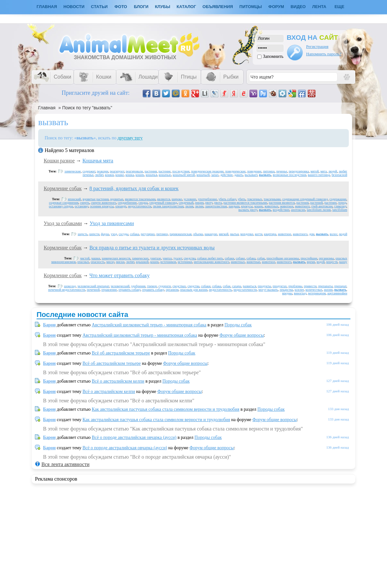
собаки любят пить (210, 258)
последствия (181, 171)
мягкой (224, 234)
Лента (319, 7)
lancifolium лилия (319, 210)
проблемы (295, 286)
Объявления (218, 7)
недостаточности (139, 206)
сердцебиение (127, 203)
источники (185, 262)
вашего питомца (319, 175)
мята (324, 171)
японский (74, 199)
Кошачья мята (98, 161)
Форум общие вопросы (242, 335)
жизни (328, 290)
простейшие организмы (283, 258)
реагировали (134, 171)
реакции (103, 171)
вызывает (251, 175)
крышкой (142, 262)
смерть (85, 203)
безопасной (339, 175)
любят (99, 175)
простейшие (309, 258)
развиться (249, 286)
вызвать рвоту (248, 210)
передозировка (299, 171)
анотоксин (298, 210)
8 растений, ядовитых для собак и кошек (134, 188)
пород (342, 203)
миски (120, 262)
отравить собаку (129, 290)
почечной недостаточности (67, 290)
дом (312, 234)
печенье (282, 171)
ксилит (299, 290)
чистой (85, 258)
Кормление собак (63, 188)
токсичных (255, 199)
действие (227, 175)
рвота (218, 203)
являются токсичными (140, 199)
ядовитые (117, 199)
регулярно (148, 234)
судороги (165, 286)
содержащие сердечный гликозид (305, 199)
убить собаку (227, 199)
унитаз (167, 258)
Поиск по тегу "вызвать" (87, 108)
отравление (109, 290)
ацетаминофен (337, 293)
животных (271, 206)
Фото (121, 7)
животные (254, 262)
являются (164, 199)
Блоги (141, 7)
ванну (343, 262)
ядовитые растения (96, 199)
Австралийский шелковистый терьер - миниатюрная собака (149, 325)
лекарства (286, 290)
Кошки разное (59, 161)
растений (317, 203)
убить (242, 199)
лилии (199, 206)
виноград (300, 293)
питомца (269, 171)
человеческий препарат (93, 286)
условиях (190, 199)
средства (190, 258)
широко (177, 199)
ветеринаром (317, 293)
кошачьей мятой (184, 175)
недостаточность (221, 290)
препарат (340, 286)
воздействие (281, 210)
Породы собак (238, 325)
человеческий (120, 286)
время (311, 262)
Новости (74, 7)
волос (334, 234)
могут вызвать (268, 290)
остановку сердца (61, 206)
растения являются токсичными (245, 203)
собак (261, 258)
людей (333, 171)
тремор (152, 286)
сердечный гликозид (163, 203)
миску (111, 262)
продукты (265, 286)
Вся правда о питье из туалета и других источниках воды (152, 248)
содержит (89, 171)
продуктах (280, 286)
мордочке (247, 234)
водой (343, 234)
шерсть (83, 234)
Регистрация (317, 46)
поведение (254, 171)
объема (198, 234)
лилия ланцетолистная (168, 206)
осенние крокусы (102, 206)
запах (215, 175)
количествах (314, 290)
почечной (93, 290)
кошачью (165, 175)
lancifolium (340, 210)
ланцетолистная (216, 206)
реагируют (117, 171)
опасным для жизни (194, 290)
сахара (237, 286)
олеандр (121, 206)
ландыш (234, 206)
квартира (270, 234)
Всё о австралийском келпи (118, 381)
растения (151, 171)
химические (73, 171)
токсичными (272, 199)
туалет (178, 258)
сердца (143, 203)
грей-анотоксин (322, 206)
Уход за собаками (63, 223)
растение (165, 171)
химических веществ (116, 258)
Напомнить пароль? (324, 54)
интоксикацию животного (212, 262)
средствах (179, 286)
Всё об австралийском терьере (121, 353)
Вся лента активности (65, 464)
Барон (49, 325)
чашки (96, 258)
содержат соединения (64, 203)
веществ (332, 262)
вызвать (265, 175)
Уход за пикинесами (112, 223)
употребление (208, 199)
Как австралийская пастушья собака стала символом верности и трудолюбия (166, 409)
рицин (199, 203)
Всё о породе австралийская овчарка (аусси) (134, 437)
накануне (211, 234)
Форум (276, 7)
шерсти (94, 234)
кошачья (151, 175)
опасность (98, 262)
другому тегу (130, 138)
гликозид (340, 206)
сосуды (124, 234)
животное (287, 206)
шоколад (70, 286)
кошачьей (203, 175)
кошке (120, 175)
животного (302, 206)
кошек (140, 175)
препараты (325, 286)
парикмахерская (181, 234)
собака (135, 234)
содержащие (338, 199)
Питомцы (251, 7)
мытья (234, 234)
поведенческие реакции (207, 171)
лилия (189, 206)
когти (259, 234)
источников (168, 262)
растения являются (282, 203)
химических (140, 258)
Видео (298, 7)
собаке (240, 258)
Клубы (163, 7)
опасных (83, 262)
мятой (315, 171)
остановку (82, 206)
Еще (340, 7)
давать (239, 175)
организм (172, 290)
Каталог (186, 7)
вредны (287, 293)
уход (114, 234)
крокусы (247, 206)
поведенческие (235, 171)
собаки (229, 258)
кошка (130, 175)
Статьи (99, 7)
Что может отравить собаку (119, 275)
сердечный (186, 203)
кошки (109, 175)
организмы (326, 258)
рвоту (209, 203)
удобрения (138, 286)
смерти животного (104, 203)
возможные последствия (289, 175)
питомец (162, 234)
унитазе (155, 258)
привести (310, 286)
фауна (105, 234)
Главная (47, 108)
